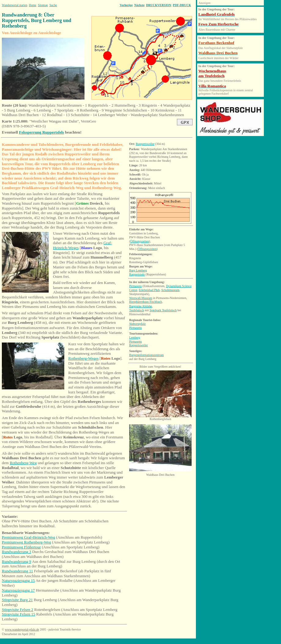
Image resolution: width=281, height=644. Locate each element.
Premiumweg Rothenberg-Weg (26, 542)
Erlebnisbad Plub (149, 290)
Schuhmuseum (170, 290)
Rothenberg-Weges (83, 358)
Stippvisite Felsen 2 (18, 610)
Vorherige (126, 5)
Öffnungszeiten (139, 241)
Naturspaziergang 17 (18, 590)
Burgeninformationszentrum (146, 355)
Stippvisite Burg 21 (17, 600)
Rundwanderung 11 (17, 571)
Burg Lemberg (138, 270)
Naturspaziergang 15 (18, 580)
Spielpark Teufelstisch (163, 310)
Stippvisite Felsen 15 (19, 614)
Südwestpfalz (137, 324)
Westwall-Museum (141, 298)
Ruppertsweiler (145, 144)
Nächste (139, 5)
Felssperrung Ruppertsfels (41, 132)
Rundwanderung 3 (17, 552)
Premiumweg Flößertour (21, 547)
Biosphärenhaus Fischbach (146, 302)
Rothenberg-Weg (23, 463)
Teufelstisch (137, 310)
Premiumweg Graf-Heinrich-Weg (28, 537)
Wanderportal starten (15, 5)
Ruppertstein (137, 274)
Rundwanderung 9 (17, 561)
